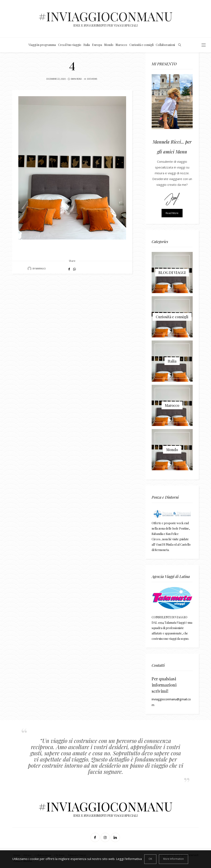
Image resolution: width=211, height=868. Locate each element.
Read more (172, 213)
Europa (97, 45)
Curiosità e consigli (141, 45)
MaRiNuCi (41, 269)
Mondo (109, 45)
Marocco (121, 45)
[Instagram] (106, 837)
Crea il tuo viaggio (70, 45)
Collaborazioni (165, 45)
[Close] (150, 859)
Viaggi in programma (42, 45)
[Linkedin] (116, 837)
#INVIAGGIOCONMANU (105, 16)
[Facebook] (96, 837)
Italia (87, 45)
